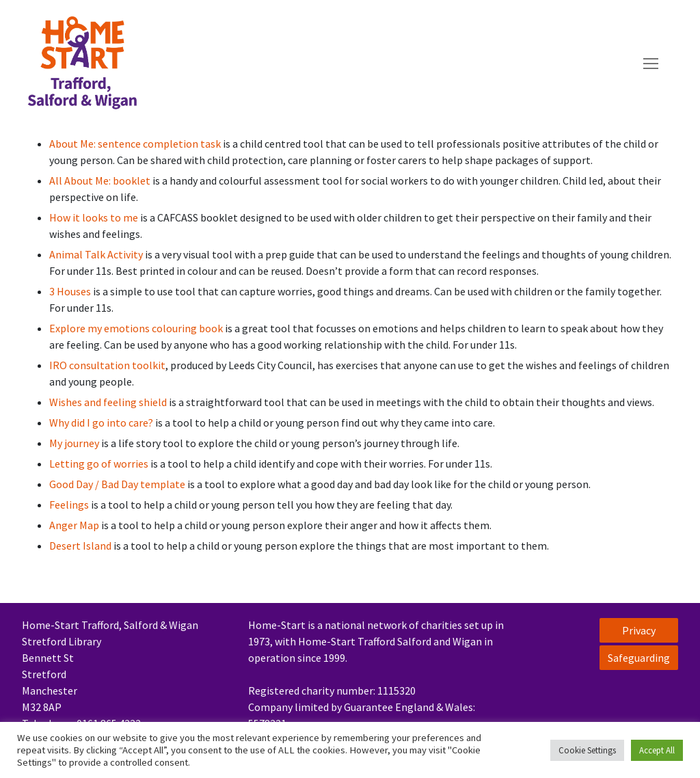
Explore (68, 328)
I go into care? (119, 422)
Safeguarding (639, 658)
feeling (121, 402)
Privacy (639, 630)
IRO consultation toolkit (107, 365)
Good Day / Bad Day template (117, 484)
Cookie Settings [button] (587, 750)
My (57, 443)
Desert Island (80, 546)
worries (132, 464)
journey (83, 443)
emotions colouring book (163, 328)
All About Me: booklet (100, 180)
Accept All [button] (657, 750)
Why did (67, 422)
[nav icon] (651, 64)
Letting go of (81, 464)
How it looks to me (94, 217)
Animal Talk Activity (96, 254)
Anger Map (74, 525)
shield (153, 402)
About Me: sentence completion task (135, 144)
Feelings (69, 505)
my (96, 328)
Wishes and (76, 402)
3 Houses (70, 291)
